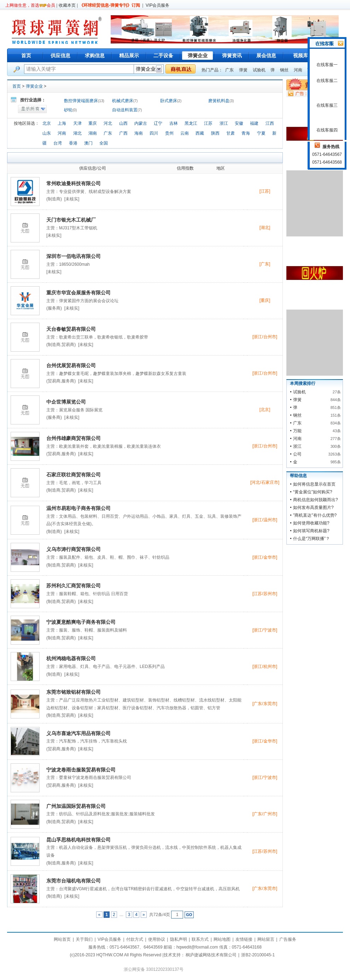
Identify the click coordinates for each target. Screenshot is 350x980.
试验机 (259, 70)
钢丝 (284, 70)
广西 (123, 133)
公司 (297, 454)
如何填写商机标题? (311, 531)
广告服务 (288, 939)
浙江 (224, 123)
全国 (104, 143)
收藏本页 (67, 5)
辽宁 (158, 123)
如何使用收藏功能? (311, 523)
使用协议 (157, 939)
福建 (254, 123)
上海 (62, 123)
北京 (47, 123)
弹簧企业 (34, 86)
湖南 (93, 133)
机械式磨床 (123, 101)
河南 (298, 70)
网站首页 (62, 939)
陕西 (215, 133)
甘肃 (231, 133)
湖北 (77, 133)
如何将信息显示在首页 (314, 484)
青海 (246, 133)
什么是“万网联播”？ (311, 539)
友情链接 (244, 939)
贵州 (169, 133)
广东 (229, 70)
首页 (26, 55)
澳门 (88, 143)
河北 (108, 123)
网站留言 (266, 939)
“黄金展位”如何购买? (313, 492)
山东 (47, 133)
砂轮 (68, 110)
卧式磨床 (169, 101)
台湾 (58, 143)
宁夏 (261, 133)
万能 (297, 431)
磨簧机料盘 (219, 101)
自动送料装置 (125, 110)
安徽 (239, 123)
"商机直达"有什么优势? (315, 515)
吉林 (174, 123)
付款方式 (135, 939)
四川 (154, 133)
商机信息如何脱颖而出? (316, 500)
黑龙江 (191, 123)
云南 (185, 133)
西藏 (200, 133)
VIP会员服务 (157, 5)
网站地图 (222, 939)
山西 (123, 123)
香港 (73, 143)
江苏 (208, 123)
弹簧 (243, 70)
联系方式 (200, 939)
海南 (139, 133)
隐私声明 (179, 939)
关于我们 (84, 939)
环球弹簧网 (56, 29)
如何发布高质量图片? (313, 507)
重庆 (93, 123)
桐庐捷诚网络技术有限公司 (211, 955)
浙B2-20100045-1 (258, 955)
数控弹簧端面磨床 (81, 101)
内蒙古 (141, 123)
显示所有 (32, 109)
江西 (270, 123)
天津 (77, 123)
